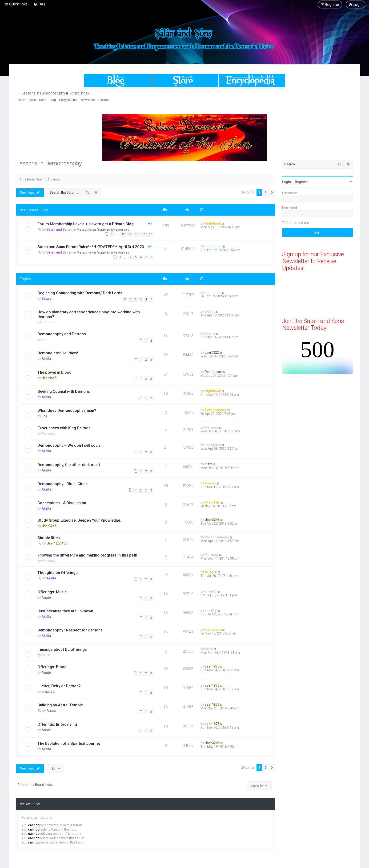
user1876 (212, 666)
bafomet (48, 322)
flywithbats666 (216, 410)
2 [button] (266, 192)
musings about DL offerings (62, 649)
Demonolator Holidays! (58, 353)
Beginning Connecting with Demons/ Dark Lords (80, 293)
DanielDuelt (213, 246)
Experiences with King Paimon (64, 428)
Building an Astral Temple (60, 705)
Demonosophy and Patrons (62, 334)
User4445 (49, 378)
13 (130, 234)
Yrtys (209, 464)
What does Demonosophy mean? (67, 410)
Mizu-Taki (212, 502)
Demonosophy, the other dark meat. (69, 465)
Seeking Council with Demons (64, 391)
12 (123, 234)
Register (301, 182)
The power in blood (54, 372)
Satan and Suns (58, 229)
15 (144, 234)
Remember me (298, 223)
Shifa (46, 655)
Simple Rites (49, 538)
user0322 (212, 352)
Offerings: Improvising (57, 724)
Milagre (211, 572)
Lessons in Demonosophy (49, 163)
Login (287, 182)
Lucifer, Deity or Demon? (59, 686)
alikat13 (211, 591)
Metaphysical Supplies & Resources (103, 229)
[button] (272, 192)
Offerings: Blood (52, 667)
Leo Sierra (213, 445)
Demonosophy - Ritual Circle (62, 484)
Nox (45, 340)
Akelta (46, 359)
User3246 (49, 526)
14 (137, 234)
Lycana (210, 311)
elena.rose (213, 630)
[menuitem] (39, 4)
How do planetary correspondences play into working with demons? (89, 314)
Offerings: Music (52, 592)
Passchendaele (217, 537)
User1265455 (57, 543)
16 (150, 234)
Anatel (47, 598)
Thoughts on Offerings (58, 573)
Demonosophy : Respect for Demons (70, 630)
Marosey (48, 434)
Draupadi (48, 692)
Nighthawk (213, 223)
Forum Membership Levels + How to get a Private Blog (86, 224)
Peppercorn (213, 372)
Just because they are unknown (65, 611)
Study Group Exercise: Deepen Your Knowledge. (79, 520)
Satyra (47, 299)
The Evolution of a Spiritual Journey (69, 743)
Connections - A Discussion (62, 503)
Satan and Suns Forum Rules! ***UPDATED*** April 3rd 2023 (91, 247)
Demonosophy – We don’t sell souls (69, 445)
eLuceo (210, 483)
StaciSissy (213, 292)
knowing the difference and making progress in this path (87, 555)
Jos (44, 416)
